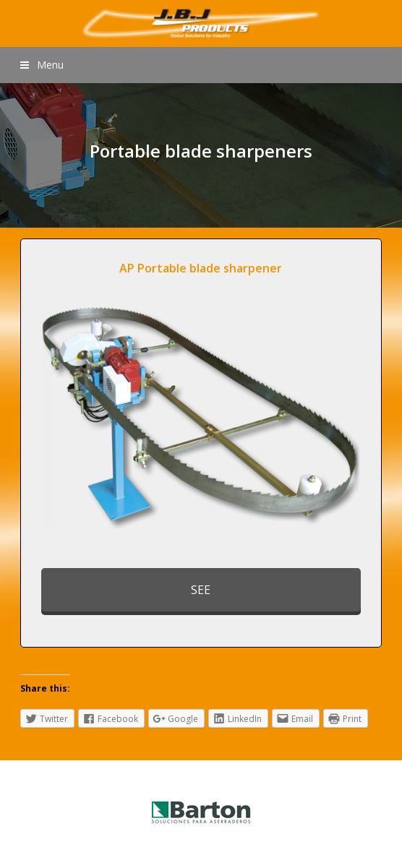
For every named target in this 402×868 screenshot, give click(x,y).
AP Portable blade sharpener (201, 268)
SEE (201, 590)
